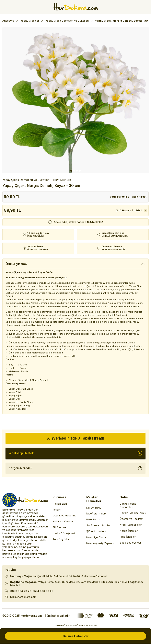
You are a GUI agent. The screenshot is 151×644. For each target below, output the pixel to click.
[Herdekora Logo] (76, 7)
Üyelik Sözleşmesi (64, 533)
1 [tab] (71, 171)
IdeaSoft (73, 625)
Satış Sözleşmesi (130, 543)
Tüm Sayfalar (61, 539)
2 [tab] (74, 171)
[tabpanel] (75, 100)
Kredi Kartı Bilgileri (131, 525)
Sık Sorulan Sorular (98, 525)
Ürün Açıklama (16, 264)
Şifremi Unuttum (96, 531)
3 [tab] (77, 171)
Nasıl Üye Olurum (97, 537)
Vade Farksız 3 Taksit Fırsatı (128, 197)
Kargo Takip (94, 508)
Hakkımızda (60, 504)
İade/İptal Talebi (96, 513)
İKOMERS (60, 625)
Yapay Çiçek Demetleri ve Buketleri (26, 180)
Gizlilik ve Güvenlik (64, 515)
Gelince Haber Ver (76, 636)
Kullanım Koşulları (64, 521)
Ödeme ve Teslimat (132, 519)
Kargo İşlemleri (129, 531)
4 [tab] (80, 171)
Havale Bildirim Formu (133, 513)
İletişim (57, 510)
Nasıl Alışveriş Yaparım (100, 543)
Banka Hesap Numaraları (128, 505)
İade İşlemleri (128, 537)
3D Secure (59, 527)
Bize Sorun (93, 519)
